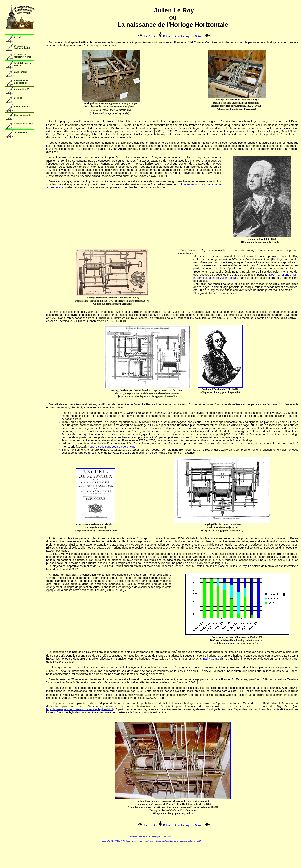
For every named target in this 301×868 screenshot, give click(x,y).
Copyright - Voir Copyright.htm (150, 852)
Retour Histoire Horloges (177, 36)
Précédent (149, 36)
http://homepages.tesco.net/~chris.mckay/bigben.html (80, 709)
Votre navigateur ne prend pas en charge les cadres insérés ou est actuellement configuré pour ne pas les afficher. (19, 79)
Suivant (200, 36)
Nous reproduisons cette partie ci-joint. (112, 447)
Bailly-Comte (211, 659)
